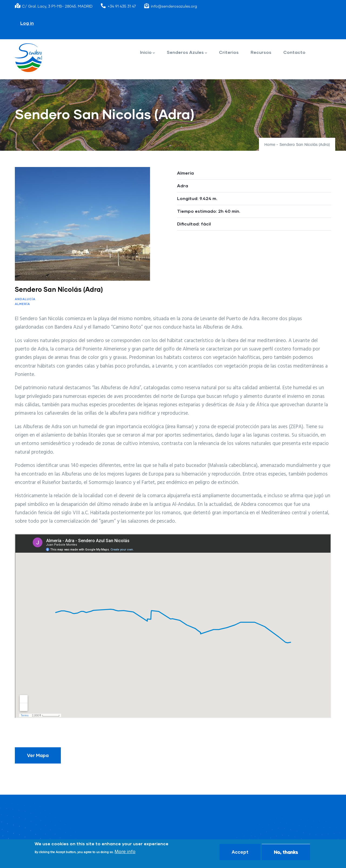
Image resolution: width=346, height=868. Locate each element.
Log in (27, 23)
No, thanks (286, 852)
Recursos (261, 52)
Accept (240, 852)
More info (125, 852)
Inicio (147, 53)
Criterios (229, 52)
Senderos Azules (187, 53)
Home (270, 145)
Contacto (294, 52)
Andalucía (25, 299)
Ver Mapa (38, 755)
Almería (22, 304)
